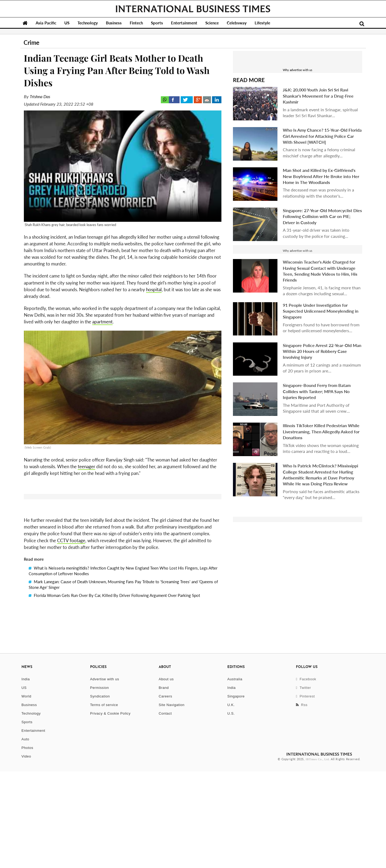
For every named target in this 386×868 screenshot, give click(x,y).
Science (212, 23)
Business (114, 23)
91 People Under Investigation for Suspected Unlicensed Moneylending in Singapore (321, 311)
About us (166, 776)
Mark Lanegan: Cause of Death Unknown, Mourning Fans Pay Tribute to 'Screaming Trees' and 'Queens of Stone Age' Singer (123, 681)
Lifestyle (262, 23)
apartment (102, 322)
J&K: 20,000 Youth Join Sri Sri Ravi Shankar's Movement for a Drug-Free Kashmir (318, 96)
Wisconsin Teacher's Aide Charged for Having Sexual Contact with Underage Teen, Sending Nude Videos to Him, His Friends (320, 271)
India (26, 776)
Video (26, 853)
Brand (164, 784)
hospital (154, 289)
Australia (235, 776)
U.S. (231, 810)
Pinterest (305, 793)
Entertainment (184, 23)
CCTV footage (71, 637)
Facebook (306, 776)
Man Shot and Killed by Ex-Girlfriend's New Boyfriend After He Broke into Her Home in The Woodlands (321, 176)
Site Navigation (172, 801)
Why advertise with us (298, 70)
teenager (86, 466)
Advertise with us (105, 776)
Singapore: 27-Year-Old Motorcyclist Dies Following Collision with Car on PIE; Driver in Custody (322, 216)
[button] (123, 560)
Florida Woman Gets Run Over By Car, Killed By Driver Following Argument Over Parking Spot (114, 692)
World (26, 793)
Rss (302, 801)
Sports (157, 23)
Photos (27, 844)
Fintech (136, 23)
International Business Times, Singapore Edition (193, 9)
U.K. (231, 801)
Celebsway (237, 23)
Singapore (236, 793)
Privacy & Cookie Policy (110, 810)
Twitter (303, 784)
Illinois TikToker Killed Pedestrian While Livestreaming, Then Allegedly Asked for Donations (321, 431)
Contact (165, 810)
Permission (99, 784)
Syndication (100, 793)
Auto (25, 836)
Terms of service (104, 801)
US (67, 23)
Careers (165, 793)
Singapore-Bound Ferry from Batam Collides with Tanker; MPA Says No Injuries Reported (317, 391)
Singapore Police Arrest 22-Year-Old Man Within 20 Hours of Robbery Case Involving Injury (322, 351)
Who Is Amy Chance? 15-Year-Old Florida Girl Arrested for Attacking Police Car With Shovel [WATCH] (322, 136)
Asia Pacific (46, 23)
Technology (88, 23)
